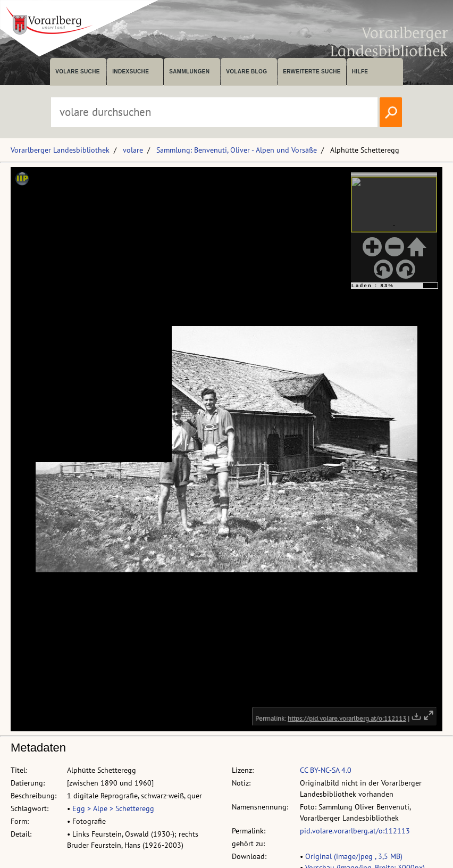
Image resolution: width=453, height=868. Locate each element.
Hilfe (360, 72)
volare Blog (246, 72)
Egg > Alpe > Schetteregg (113, 808)
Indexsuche (131, 72)
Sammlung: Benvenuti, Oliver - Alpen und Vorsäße (237, 150)
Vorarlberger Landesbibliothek (60, 150)
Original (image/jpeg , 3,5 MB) (354, 856)
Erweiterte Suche (312, 72)
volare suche (78, 72)
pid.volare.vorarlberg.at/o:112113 (355, 831)
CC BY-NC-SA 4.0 (326, 770)
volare (133, 150)
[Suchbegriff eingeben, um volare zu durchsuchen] (214, 112)
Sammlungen (189, 72)
